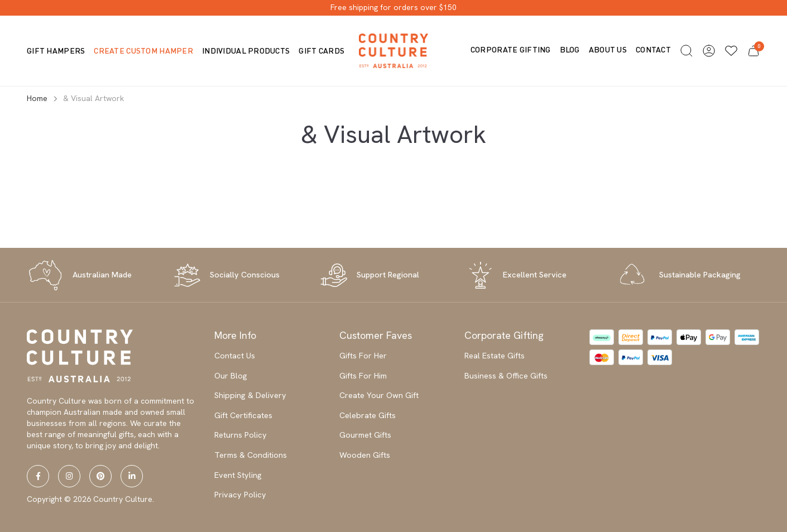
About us (608, 49)
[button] (687, 51)
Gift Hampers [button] (56, 51)
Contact (653, 49)
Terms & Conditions (251, 455)
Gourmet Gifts (365, 435)
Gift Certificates (243, 415)
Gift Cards (321, 51)
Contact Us (235, 356)
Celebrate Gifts (368, 415)
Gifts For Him (363, 376)
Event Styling (238, 475)
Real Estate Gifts (495, 356)
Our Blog (231, 376)
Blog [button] (570, 49)
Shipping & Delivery (250, 395)
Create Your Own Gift (379, 395)
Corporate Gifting (511, 49)
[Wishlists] (731, 51)
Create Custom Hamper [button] (143, 51)
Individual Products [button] (246, 51)
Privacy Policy (240, 495)
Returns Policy (241, 435)
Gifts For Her (363, 356)
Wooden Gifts (365, 455)
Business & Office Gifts (506, 376)
